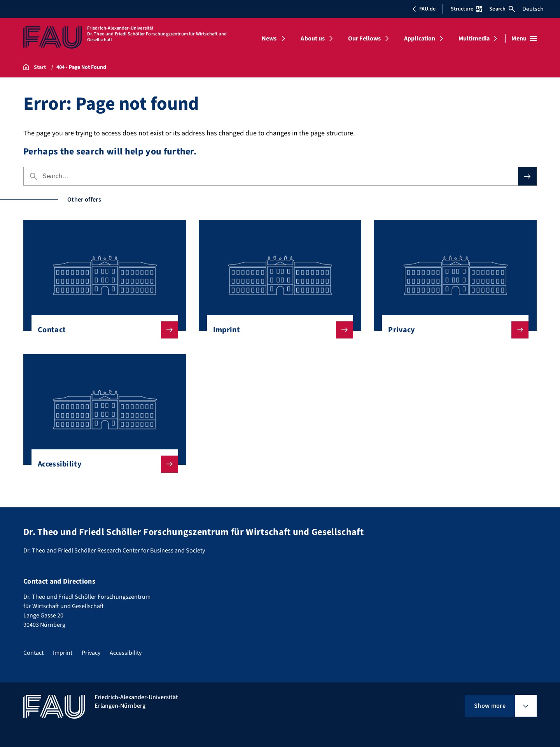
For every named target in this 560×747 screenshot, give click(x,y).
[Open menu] (524, 39)
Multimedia (474, 39)
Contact (102, 330)
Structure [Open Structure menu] (466, 9)
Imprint (277, 330)
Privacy (452, 330)
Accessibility (102, 464)
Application (420, 39)
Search (502, 9)
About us (313, 39)
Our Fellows (365, 39)
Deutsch (533, 9)
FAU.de (424, 9)
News (269, 39)
